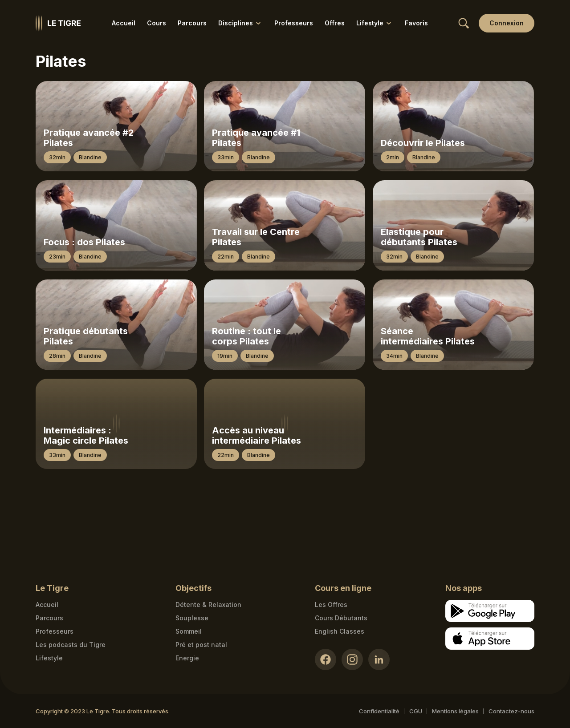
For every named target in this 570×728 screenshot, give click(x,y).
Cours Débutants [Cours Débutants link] (341, 618)
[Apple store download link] (490, 639)
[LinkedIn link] (379, 659)
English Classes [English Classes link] (340, 631)
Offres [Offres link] (335, 23)
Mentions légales (455, 711)
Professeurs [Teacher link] (55, 631)
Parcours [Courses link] (49, 618)
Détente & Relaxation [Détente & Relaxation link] (208, 605)
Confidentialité (379, 711)
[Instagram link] (352, 659)
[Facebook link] (326, 659)
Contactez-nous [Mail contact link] (511, 711)
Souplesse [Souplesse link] (192, 618)
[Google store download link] (490, 611)
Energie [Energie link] (187, 658)
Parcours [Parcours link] (192, 23)
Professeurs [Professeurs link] (294, 23)
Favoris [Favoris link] (416, 23)
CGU (416, 711)
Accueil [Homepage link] (47, 605)
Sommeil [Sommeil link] (189, 631)
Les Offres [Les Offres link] (331, 605)
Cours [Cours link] (157, 23)
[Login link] (507, 23)
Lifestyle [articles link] (49, 658)
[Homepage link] (58, 23)
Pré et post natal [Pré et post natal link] (201, 645)
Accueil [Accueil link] (124, 23)
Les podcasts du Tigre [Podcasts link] (71, 645)
